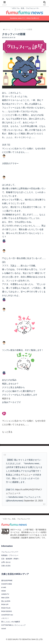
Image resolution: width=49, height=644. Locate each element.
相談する (6, 398)
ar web (4, 587)
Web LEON (5, 598)
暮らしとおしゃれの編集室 (11, 622)
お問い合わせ (6, 562)
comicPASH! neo (7, 615)
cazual (4, 629)
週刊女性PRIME (7, 581)
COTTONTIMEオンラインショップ (13, 625)
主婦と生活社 (6, 566)
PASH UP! (5, 605)
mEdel (3, 591)
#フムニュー (27, 475)
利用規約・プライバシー (10, 555)
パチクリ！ (5, 618)
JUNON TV (5, 594)
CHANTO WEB (7, 584)
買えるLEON (6, 601)
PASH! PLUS (6, 608)
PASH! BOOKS (7, 611)
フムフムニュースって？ (10, 552)
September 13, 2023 (33, 501)
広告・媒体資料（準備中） (11, 559)
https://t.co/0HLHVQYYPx (27, 490)
